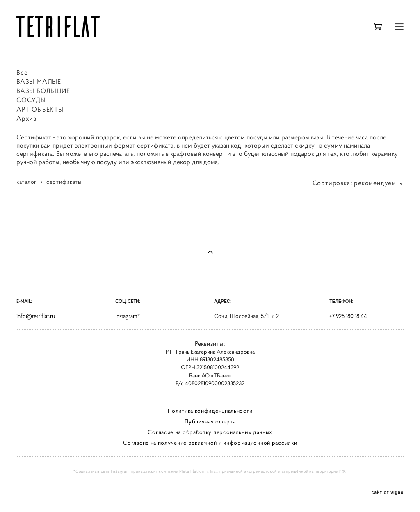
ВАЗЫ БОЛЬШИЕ (43, 91)
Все (22, 72)
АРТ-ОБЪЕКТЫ (40, 109)
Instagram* (128, 316)
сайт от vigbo (388, 493)
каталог (26, 182)
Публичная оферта (210, 421)
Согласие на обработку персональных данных (210, 432)
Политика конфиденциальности (210, 411)
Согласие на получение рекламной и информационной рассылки (210, 443)
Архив (26, 118)
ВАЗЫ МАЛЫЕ (39, 81)
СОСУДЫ (31, 100)
